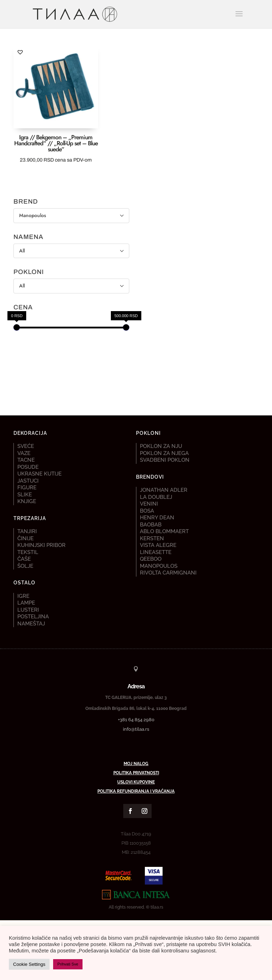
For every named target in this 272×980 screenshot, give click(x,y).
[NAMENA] (71, 251)
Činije (25, 538)
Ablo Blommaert (164, 531)
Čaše (24, 559)
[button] (20, 52)
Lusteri (28, 610)
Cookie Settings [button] (29, 964)
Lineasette (156, 552)
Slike (25, 495)
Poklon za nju (161, 446)
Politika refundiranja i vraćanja (136, 791)
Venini (149, 504)
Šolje (25, 566)
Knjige (27, 501)
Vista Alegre (158, 545)
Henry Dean (157, 518)
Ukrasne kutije (39, 474)
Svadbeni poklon (165, 460)
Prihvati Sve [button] (68, 964)
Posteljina (33, 617)
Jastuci (28, 481)
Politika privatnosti (136, 773)
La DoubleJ (156, 497)
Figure (27, 488)
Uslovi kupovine (136, 782)
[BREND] (71, 216)
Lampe (26, 603)
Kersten (152, 538)
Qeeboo (151, 559)
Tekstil (28, 552)
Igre (23, 596)
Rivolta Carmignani (168, 573)
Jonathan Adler (164, 490)
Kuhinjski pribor (41, 545)
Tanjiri (27, 531)
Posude (28, 467)
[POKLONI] (71, 286)
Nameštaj (31, 624)
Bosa (147, 511)
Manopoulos (159, 566)
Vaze (24, 453)
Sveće (26, 446)
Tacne (26, 460)
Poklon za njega (164, 453)
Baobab (151, 525)
